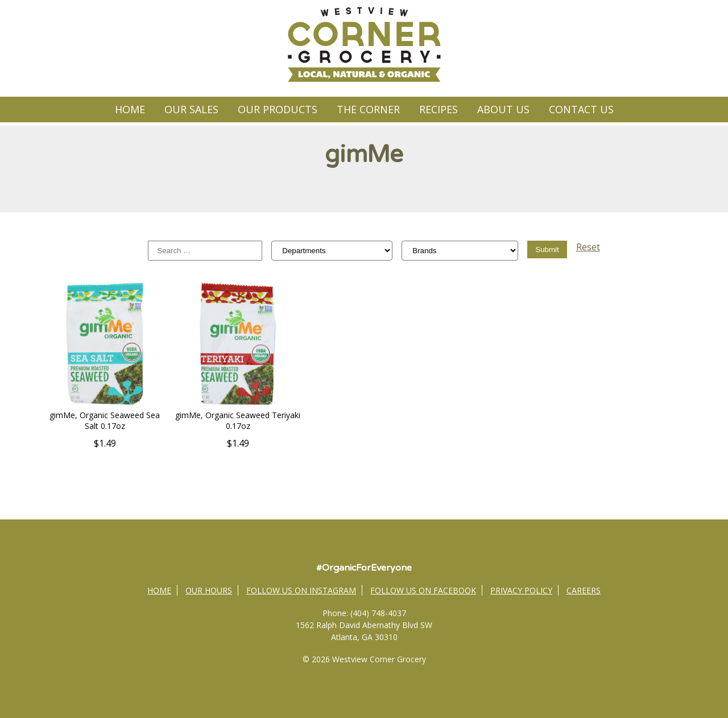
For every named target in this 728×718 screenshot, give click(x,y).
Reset (588, 247)
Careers (584, 590)
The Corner (368, 109)
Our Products (278, 109)
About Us (503, 109)
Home (130, 109)
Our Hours (209, 590)
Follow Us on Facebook (423, 590)
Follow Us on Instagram (301, 590)
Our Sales (191, 109)
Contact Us (581, 109)
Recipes (439, 109)
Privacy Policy (521, 590)
